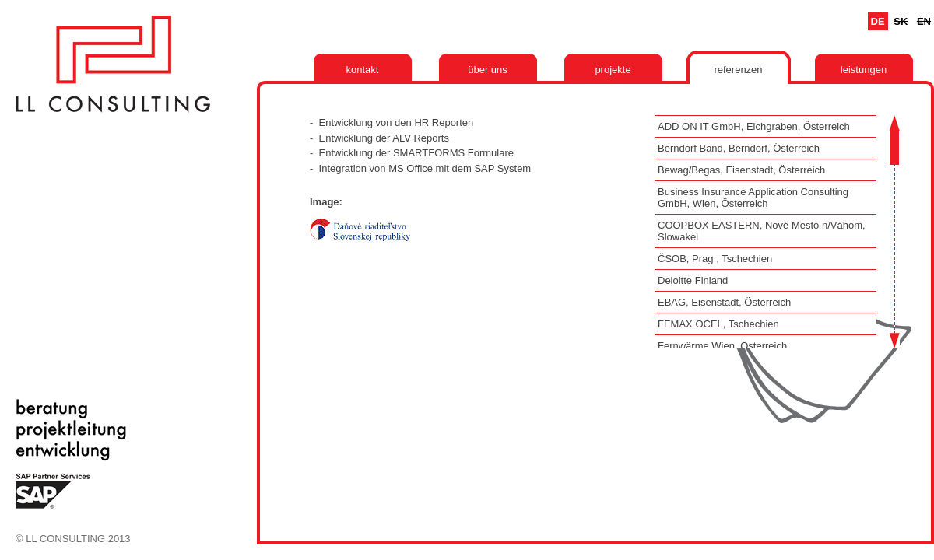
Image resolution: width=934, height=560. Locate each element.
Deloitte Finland (693, 280)
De (878, 21)
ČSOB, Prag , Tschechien (715, 259)
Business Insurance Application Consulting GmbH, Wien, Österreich (753, 198)
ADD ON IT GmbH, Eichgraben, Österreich (754, 126)
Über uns (488, 70)
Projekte (613, 70)
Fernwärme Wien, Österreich (722, 346)
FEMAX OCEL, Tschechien (718, 324)
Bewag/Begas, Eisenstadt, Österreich (741, 170)
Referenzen (738, 70)
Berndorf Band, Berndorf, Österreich (739, 148)
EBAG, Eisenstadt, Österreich (724, 302)
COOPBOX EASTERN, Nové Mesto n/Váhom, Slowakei (762, 231)
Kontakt (363, 70)
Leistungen (864, 70)
